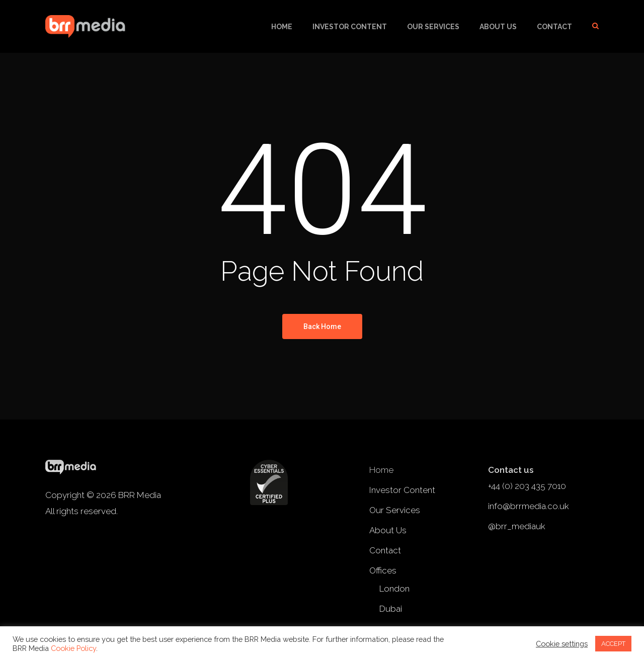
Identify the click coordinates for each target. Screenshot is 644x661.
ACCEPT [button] (613, 644)
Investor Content (350, 27)
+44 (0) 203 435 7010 (527, 486)
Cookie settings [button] (562, 644)
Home (282, 27)
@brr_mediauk (517, 526)
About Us (498, 27)
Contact (554, 27)
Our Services (433, 27)
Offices (383, 570)
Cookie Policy (73, 648)
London (394, 589)
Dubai (391, 609)
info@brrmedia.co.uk (529, 506)
